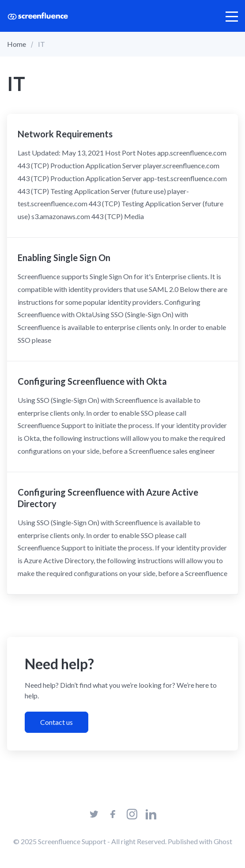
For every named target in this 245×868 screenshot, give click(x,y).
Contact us (57, 722)
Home (17, 44)
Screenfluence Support (72, 841)
